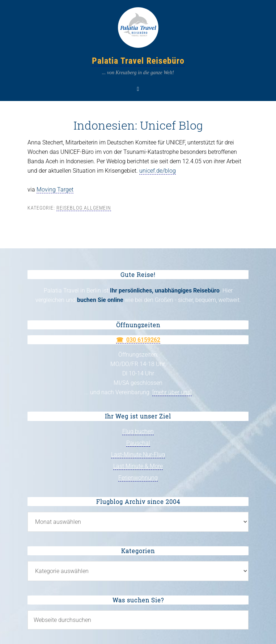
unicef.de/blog (158, 171)
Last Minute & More (138, 466)
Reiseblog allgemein (84, 208)
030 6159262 (143, 340)
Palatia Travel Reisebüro (138, 61)
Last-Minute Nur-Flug (138, 454)
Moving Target (55, 190)
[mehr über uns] (172, 392)
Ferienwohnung (138, 478)
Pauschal (138, 443)
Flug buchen (138, 431)
